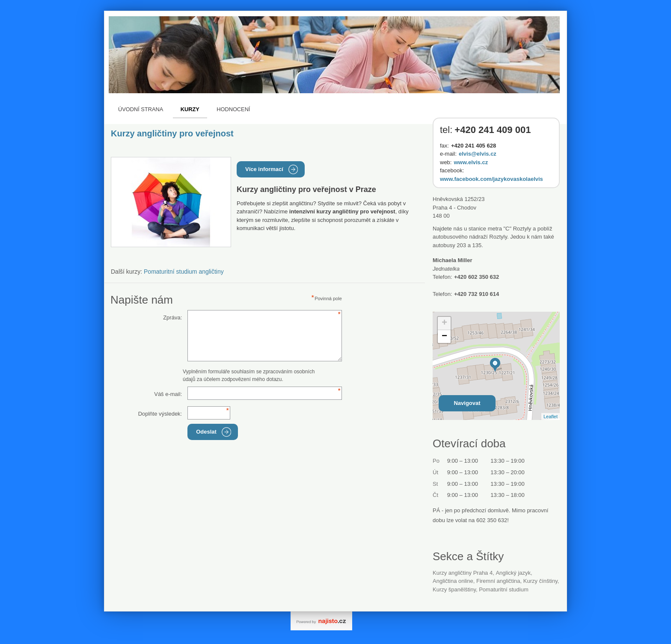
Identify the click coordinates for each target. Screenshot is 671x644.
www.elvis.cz (471, 162)
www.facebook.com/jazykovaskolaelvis (491, 179)
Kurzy (190, 109)
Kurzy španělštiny (454, 589)
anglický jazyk (513, 573)
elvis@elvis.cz (478, 154)
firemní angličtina (498, 581)
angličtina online (453, 581)
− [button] (444, 337)
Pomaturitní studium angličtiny (184, 272)
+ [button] (444, 323)
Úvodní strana (141, 109)
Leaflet (551, 417)
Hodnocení (233, 109)
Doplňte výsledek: (160, 414)
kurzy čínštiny (540, 581)
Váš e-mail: (168, 394)
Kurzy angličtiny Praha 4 (463, 573)
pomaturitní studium (504, 589)
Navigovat (467, 403)
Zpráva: (172, 318)
